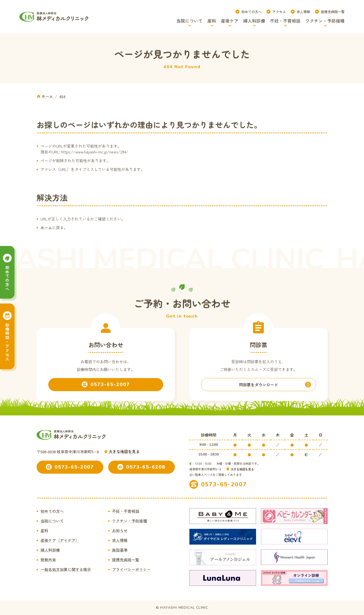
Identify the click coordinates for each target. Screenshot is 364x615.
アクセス (279, 12)
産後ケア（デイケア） (60, 540)
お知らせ (120, 531)
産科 (44, 531)
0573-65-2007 (224, 484)
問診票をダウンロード (259, 385)
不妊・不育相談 (126, 511)
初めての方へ (251, 12)
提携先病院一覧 (333, 12)
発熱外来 (48, 560)
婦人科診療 (50, 550)
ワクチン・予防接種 (129, 521)
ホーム (46, 227)
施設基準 (120, 550)
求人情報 (303, 12)
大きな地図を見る (124, 451)
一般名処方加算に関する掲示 (66, 569)
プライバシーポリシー (131, 569)
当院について (52, 521)
